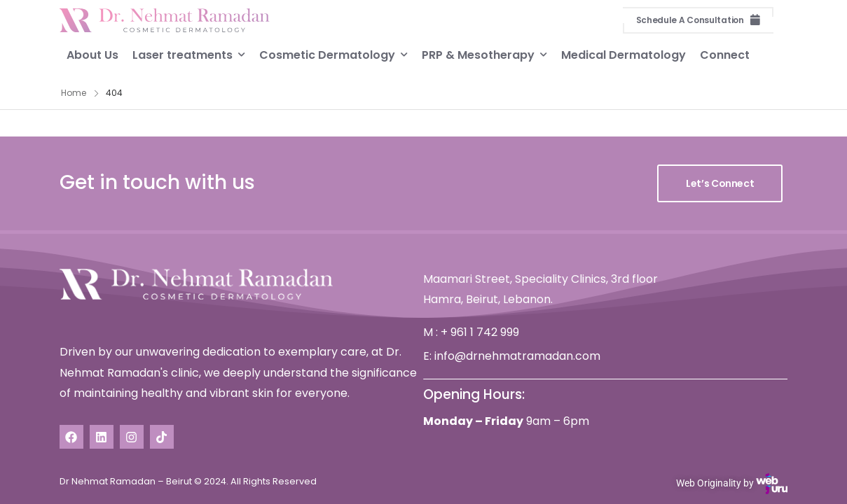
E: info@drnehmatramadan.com (512, 356)
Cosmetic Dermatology (327, 54)
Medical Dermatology (624, 54)
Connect (725, 54)
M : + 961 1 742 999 (471, 332)
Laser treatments (183, 54)
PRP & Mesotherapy (478, 54)
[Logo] (165, 20)
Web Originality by (732, 483)
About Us (92, 54)
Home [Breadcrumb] (74, 93)
